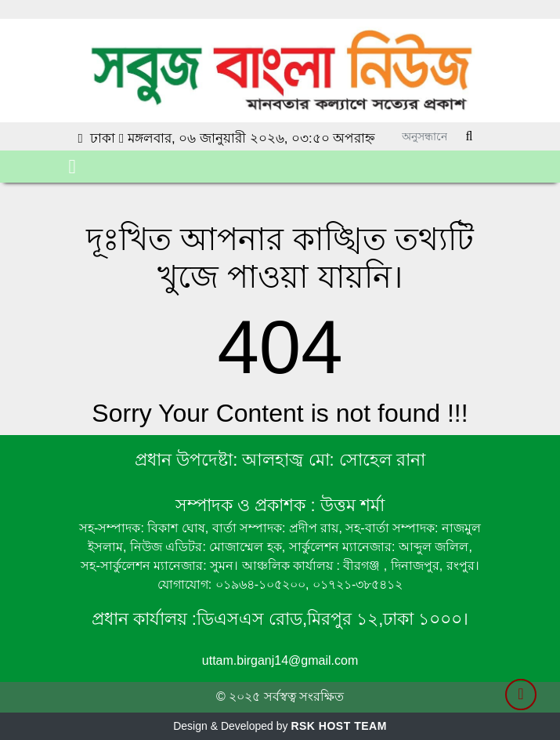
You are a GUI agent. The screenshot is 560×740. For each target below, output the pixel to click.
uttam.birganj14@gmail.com (280, 660)
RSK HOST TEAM (338, 726)
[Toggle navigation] (72, 167)
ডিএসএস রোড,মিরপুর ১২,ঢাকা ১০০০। (333, 619)
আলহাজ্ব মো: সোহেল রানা (333, 460)
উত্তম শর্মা (350, 505)
